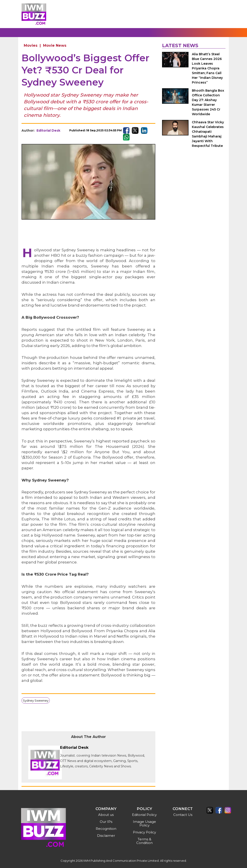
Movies (31, 45)
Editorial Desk (48, 130)
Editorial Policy (144, 815)
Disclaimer (106, 836)
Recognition (106, 829)
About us (106, 815)
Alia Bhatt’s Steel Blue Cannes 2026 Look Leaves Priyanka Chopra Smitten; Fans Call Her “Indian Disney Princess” (207, 68)
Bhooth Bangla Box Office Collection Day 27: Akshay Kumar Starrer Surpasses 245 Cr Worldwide (208, 102)
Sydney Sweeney (36, 700)
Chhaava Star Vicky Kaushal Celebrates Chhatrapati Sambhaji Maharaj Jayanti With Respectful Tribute (208, 134)
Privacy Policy (144, 832)
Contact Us (183, 815)
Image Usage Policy (144, 823)
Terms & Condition (144, 841)
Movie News (55, 45)
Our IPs (106, 822)
